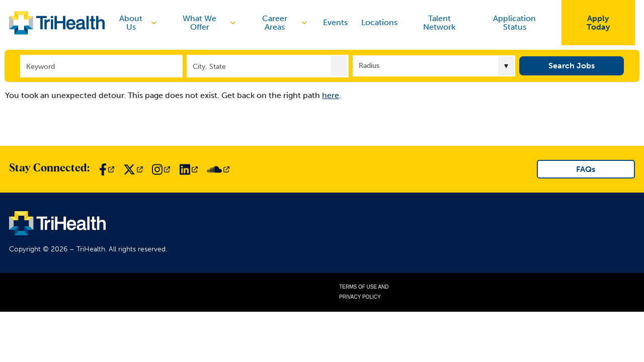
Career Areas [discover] (286, 23)
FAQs (586, 169)
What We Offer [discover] (210, 23)
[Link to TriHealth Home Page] (57, 23)
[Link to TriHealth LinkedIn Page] (189, 169)
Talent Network (439, 23)
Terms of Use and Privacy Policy (364, 292)
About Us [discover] (139, 23)
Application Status (514, 23)
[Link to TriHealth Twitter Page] (133, 169)
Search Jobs (572, 65)
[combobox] (268, 66)
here (331, 95)
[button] (339, 65)
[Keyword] (101, 66)
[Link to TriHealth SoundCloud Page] (218, 169)
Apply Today (598, 23)
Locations (379, 23)
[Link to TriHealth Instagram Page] (161, 169)
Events (335, 23)
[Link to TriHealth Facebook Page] (107, 169)
